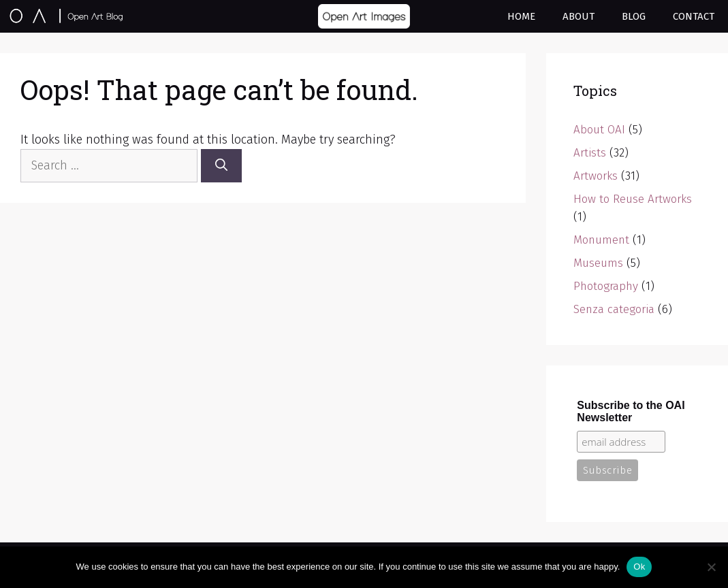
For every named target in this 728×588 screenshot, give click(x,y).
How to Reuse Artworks (633, 199)
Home (521, 16)
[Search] (221, 166)
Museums (598, 263)
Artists (590, 153)
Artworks (596, 176)
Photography (606, 286)
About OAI (599, 130)
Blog (634, 16)
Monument (601, 240)
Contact (694, 16)
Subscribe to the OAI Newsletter (631, 411)
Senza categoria (614, 309)
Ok (639, 567)
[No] (711, 567)
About (579, 16)
